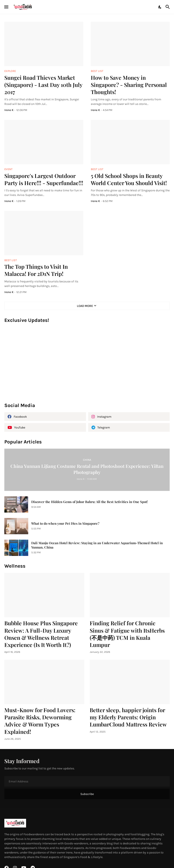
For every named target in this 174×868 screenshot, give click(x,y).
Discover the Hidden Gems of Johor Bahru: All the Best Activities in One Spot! (89, 502)
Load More (85, 306)
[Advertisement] (87, 365)
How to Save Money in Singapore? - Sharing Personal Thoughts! (129, 85)
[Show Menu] (6, 7)
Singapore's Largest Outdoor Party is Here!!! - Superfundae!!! (44, 179)
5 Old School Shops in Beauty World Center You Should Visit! (129, 179)
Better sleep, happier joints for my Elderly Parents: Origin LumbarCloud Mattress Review (128, 717)
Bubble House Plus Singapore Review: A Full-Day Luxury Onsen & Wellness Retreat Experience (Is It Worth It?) (41, 634)
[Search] (168, 7)
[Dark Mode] (160, 7)
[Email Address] (87, 781)
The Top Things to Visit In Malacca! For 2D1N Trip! (36, 270)
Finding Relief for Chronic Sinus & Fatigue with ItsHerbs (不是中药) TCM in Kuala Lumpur (127, 634)
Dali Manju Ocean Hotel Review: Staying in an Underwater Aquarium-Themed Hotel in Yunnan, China (97, 545)
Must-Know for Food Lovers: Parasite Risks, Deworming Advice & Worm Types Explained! (40, 721)
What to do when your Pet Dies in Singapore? (65, 524)
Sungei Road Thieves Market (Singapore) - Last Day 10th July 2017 (43, 85)
